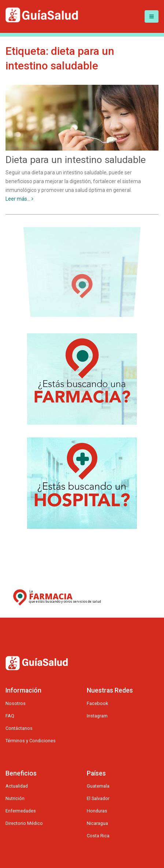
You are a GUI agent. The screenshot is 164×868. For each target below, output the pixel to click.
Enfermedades (21, 811)
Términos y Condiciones (31, 741)
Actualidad (17, 786)
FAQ (10, 716)
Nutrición (15, 798)
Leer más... (19, 199)
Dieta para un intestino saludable (76, 160)
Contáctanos (19, 728)
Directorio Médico (24, 823)
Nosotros (16, 703)
